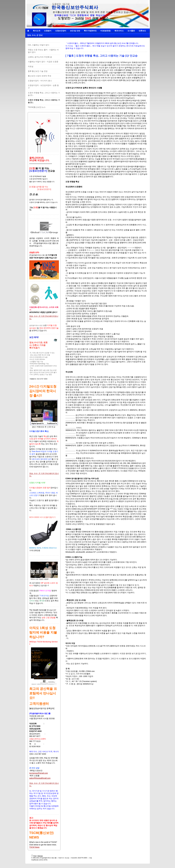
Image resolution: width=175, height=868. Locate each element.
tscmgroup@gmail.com (39, 773)
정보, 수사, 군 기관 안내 (39, 316)
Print (34, 856)
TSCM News (34, 847)
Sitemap (40, 856)
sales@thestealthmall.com (40, 778)
